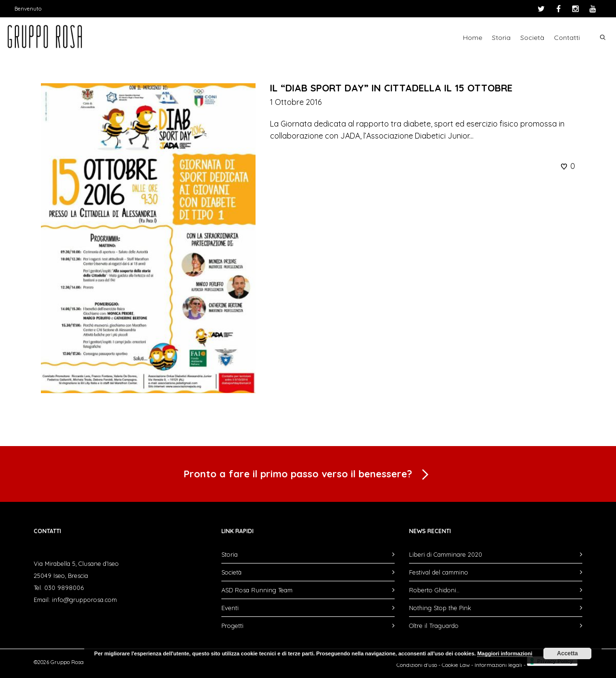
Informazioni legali (498, 665)
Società (532, 38)
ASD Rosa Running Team (257, 590)
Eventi (230, 608)
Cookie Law (456, 665)
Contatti (567, 38)
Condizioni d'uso (417, 665)
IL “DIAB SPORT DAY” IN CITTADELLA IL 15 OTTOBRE (391, 88)
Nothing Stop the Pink (440, 608)
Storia (501, 38)
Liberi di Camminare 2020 (446, 554)
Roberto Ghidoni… (434, 590)
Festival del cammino (439, 572)
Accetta (567, 653)
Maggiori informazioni (505, 653)
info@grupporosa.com (84, 600)
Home (473, 38)
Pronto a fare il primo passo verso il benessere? (308, 475)
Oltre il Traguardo (434, 626)
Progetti (232, 626)
